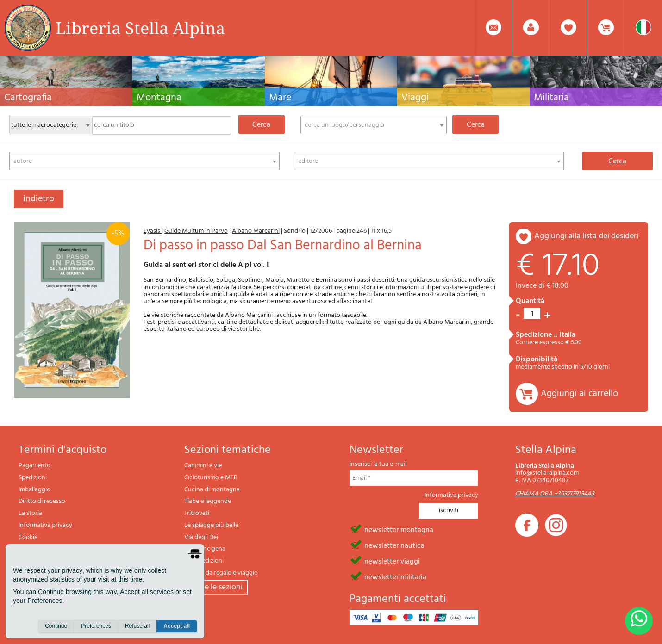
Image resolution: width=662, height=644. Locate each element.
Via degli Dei (201, 537)
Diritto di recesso (42, 501)
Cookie (28, 537)
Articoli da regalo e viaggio (221, 573)
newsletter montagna (399, 529)
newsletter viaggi (392, 561)
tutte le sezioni (216, 587)
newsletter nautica (394, 545)
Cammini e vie (203, 466)
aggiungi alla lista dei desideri (586, 236)
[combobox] (374, 125)
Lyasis (153, 231)
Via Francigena (205, 549)
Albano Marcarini (256, 231)
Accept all (177, 626)
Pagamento (34, 466)
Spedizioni (33, 478)
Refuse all (137, 626)
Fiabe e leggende (208, 501)
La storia (30, 513)
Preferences (96, 626)
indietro (39, 199)
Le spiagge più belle (211, 525)
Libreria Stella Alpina (140, 28)
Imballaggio (34, 490)
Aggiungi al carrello (579, 394)
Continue (56, 626)
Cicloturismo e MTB (211, 478)
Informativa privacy (45, 525)
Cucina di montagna (212, 490)
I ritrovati (197, 513)
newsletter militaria (395, 576)
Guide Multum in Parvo (196, 231)
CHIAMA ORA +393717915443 (555, 494)
